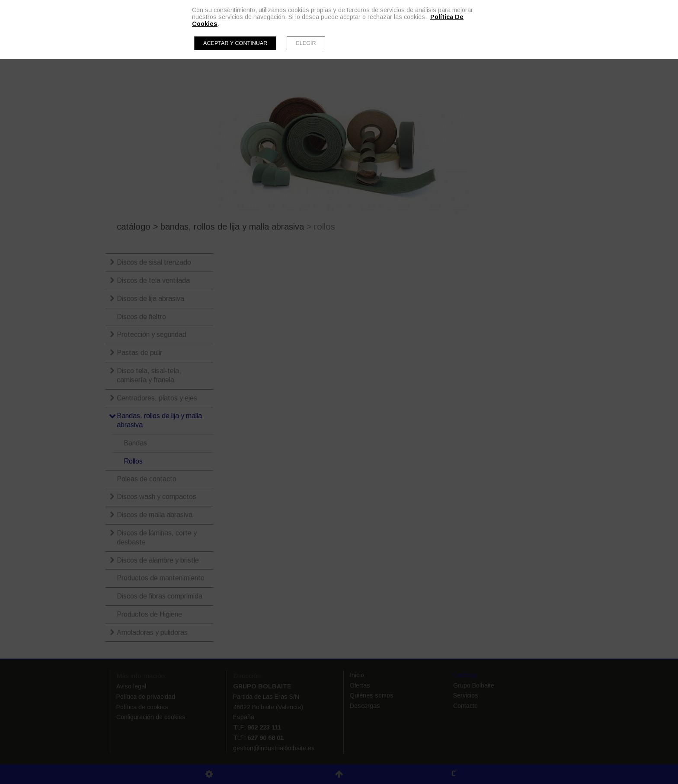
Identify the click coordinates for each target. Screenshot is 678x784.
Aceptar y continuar (235, 43)
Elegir (306, 43)
